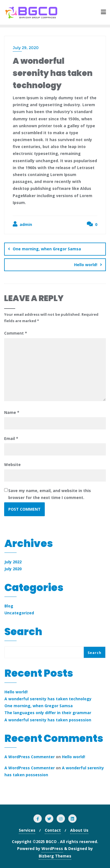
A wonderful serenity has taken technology (48, 699)
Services (27, 830)
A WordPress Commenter (30, 757)
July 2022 (13, 562)
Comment (16, 333)
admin (22, 224)
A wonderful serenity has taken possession (48, 720)
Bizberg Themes (55, 856)
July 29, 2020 (26, 48)
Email (11, 438)
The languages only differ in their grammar (48, 713)
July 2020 (13, 569)
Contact (53, 830)
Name (12, 412)
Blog (9, 606)
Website (12, 464)
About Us (79, 830)
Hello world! (86, 265)
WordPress (52, 848)
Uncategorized (19, 613)
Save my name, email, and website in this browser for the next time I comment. (50, 494)
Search (23, 633)
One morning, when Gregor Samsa (47, 249)
